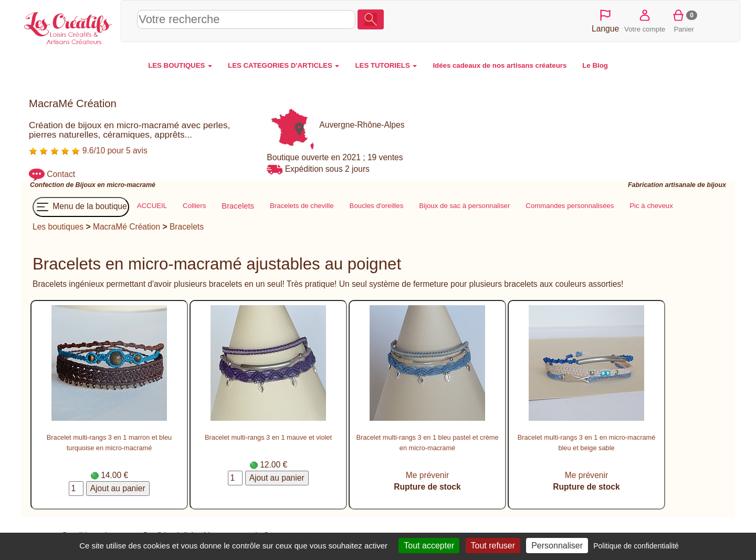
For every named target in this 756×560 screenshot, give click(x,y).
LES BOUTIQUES (180, 65)
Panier (684, 20)
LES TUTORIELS (386, 65)
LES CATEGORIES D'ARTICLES (283, 65)
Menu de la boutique (81, 207)
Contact (61, 174)
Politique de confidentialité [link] (636, 546)
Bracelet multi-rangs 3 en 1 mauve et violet (268, 437)
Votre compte (645, 20)
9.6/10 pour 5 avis (88, 151)
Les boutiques (58, 227)
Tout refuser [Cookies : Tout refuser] (493, 546)
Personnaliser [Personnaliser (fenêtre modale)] (557, 546)
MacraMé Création (127, 227)
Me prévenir (427, 475)
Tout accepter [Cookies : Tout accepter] (429, 546)
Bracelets (187, 227)
